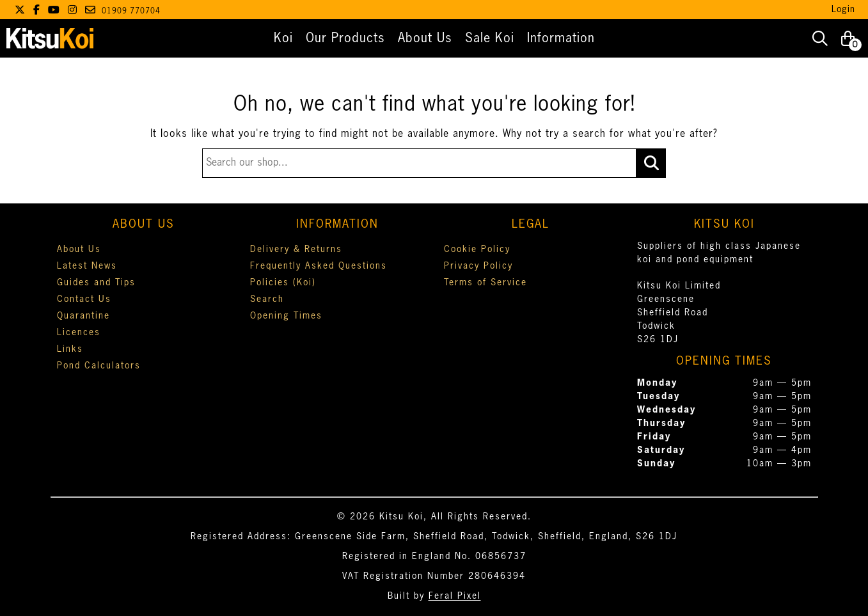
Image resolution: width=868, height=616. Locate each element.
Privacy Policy (478, 266)
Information (561, 38)
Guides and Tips (96, 283)
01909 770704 (131, 12)
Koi (283, 38)
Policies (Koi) (283, 283)
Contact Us (84, 299)
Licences (79, 333)
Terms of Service (485, 283)
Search (267, 299)
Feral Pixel (455, 596)
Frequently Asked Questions (319, 266)
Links (70, 349)
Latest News (87, 266)
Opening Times (286, 316)
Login (843, 10)
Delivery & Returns (296, 249)
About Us (425, 38)
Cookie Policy (477, 249)
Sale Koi (490, 38)
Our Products (345, 38)
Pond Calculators (99, 366)
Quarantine (83, 316)
